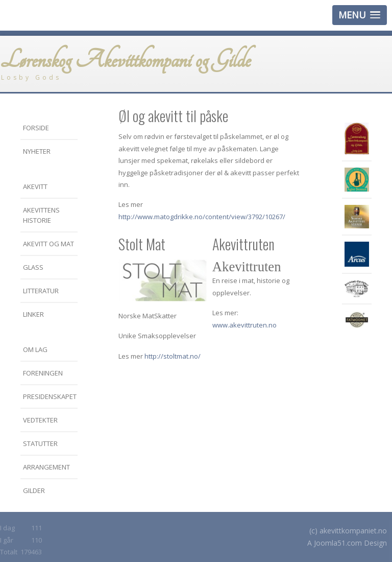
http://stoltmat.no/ (173, 356)
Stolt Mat (142, 244)
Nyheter (37, 151)
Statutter (40, 443)
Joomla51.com (338, 543)
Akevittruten (243, 244)
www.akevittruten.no (244, 325)
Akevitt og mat (48, 244)
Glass (33, 267)
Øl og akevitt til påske (173, 116)
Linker (33, 314)
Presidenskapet (50, 396)
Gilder (34, 490)
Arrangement (46, 467)
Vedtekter (40, 420)
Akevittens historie (41, 215)
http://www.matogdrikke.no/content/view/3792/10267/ (202, 217)
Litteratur (41, 291)
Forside (36, 128)
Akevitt (35, 186)
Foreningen (43, 373)
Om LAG (35, 349)
